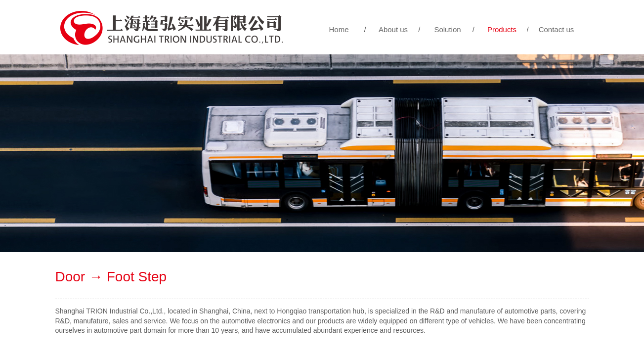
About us (393, 29)
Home (339, 29)
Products (502, 29)
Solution (447, 29)
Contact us (557, 29)
